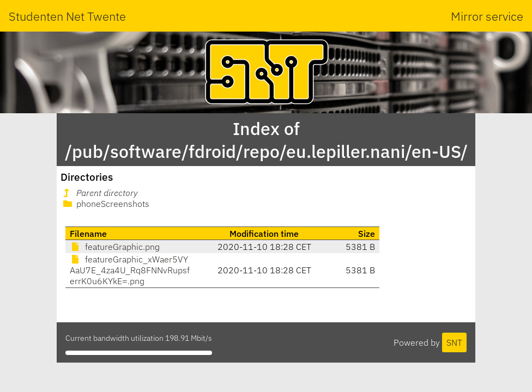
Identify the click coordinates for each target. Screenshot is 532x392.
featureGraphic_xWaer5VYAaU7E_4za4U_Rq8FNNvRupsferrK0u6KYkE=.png (130, 270)
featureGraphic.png (115, 247)
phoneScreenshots (105, 204)
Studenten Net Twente (67, 16)
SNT (454, 342)
